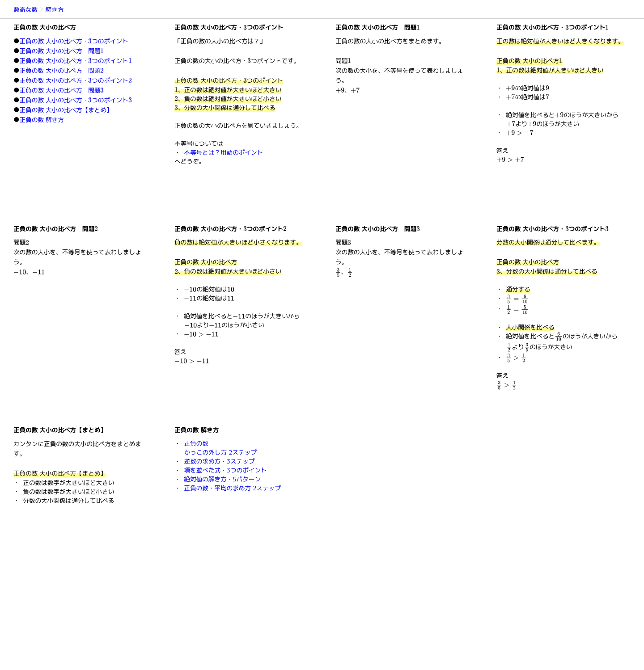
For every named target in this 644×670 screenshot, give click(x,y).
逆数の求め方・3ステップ (219, 461)
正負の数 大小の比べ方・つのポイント (74, 41)
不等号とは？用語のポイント (223, 152)
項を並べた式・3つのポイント (225, 470)
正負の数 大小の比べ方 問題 (62, 51)
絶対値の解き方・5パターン (222, 479)
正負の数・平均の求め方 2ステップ (232, 488)
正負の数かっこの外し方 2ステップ (220, 448)
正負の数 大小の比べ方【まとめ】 (66, 110)
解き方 (55, 10)
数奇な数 (26, 10)
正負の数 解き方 (42, 120)
